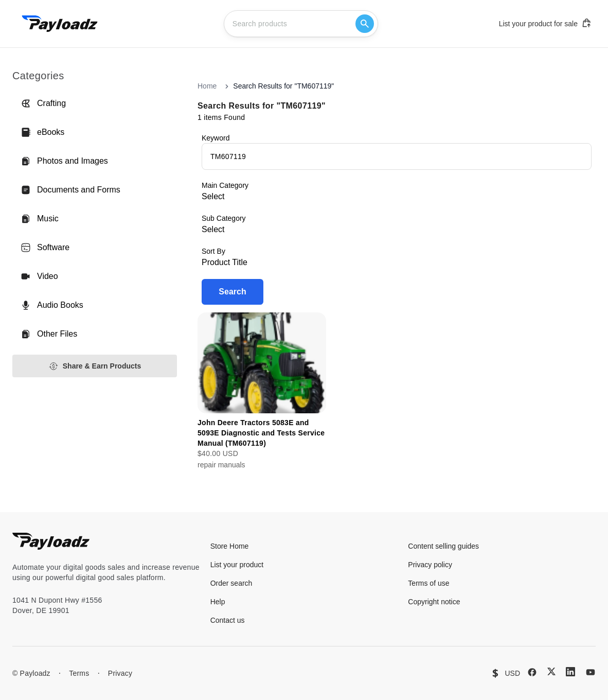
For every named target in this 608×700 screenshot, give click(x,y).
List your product (237, 565)
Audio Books (52, 305)
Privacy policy (430, 565)
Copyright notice (434, 602)
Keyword (216, 138)
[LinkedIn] (570, 672)
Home (207, 86)
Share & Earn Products (95, 366)
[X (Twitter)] (551, 671)
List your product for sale (545, 23)
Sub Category (224, 218)
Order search (231, 583)
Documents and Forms (70, 190)
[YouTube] (591, 672)
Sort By (213, 251)
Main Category (225, 185)
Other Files (49, 334)
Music (40, 219)
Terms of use (428, 583)
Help (218, 602)
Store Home (230, 546)
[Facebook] (532, 672)
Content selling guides (443, 546)
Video (39, 276)
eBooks (42, 132)
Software (45, 248)
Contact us (228, 620)
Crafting (43, 103)
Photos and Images (64, 161)
